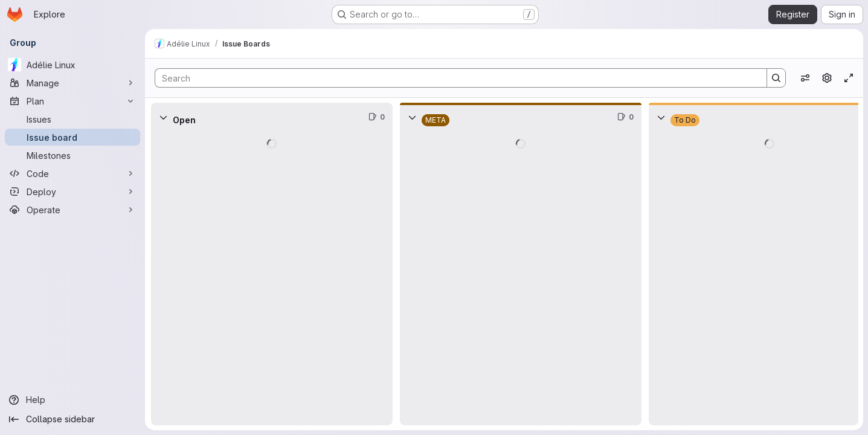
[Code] (72, 173)
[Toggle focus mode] (849, 78)
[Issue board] (72, 137)
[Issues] (72, 119)
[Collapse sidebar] (72, 419)
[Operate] (72, 210)
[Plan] (72, 101)
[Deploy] (72, 192)
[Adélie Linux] (72, 65)
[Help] (72, 400)
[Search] (455, 78)
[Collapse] (163, 117)
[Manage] (72, 83)
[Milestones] (72, 155)
